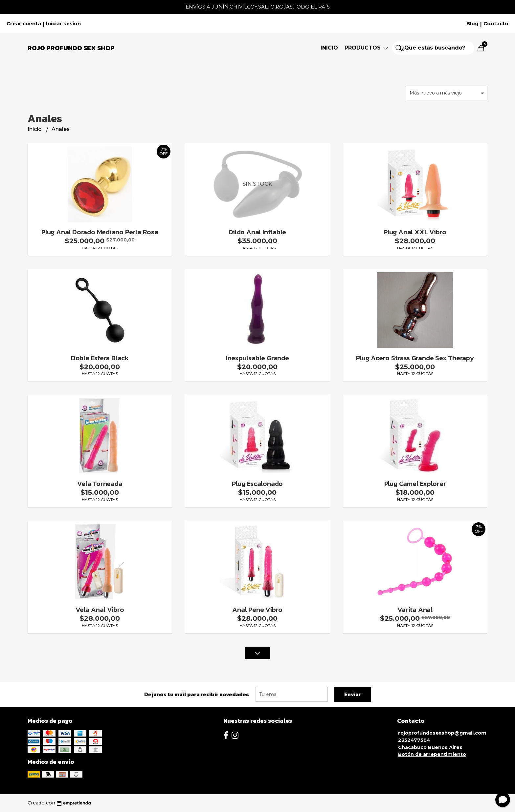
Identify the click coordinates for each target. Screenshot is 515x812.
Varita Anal (415, 609)
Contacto (496, 24)
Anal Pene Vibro (257, 609)
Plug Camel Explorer (415, 483)
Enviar (353, 694)
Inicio (329, 48)
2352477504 (414, 740)
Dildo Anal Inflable (257, 232)
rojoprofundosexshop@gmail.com (442, 733)
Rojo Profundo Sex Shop (71, 48)
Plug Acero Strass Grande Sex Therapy (415, 358)
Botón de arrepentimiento (432, 754)
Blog (472, 24)
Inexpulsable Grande (257, 358)
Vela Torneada (100, 483)
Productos (367, 48)
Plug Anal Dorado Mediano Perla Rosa (100, 232)
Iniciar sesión (63, 24)
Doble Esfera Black (100, 358)
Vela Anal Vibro (100, 609)
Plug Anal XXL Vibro (415, 232)
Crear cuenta (24, 24)
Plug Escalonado (257, 483)
